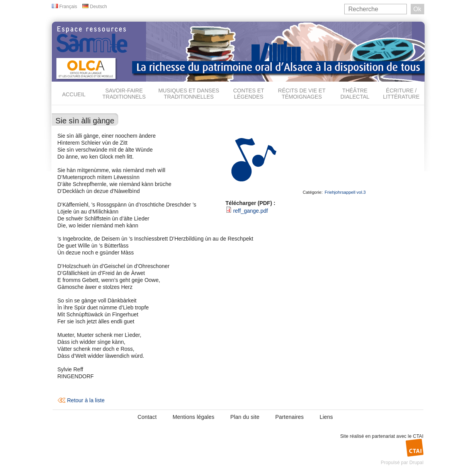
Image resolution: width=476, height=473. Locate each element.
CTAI (418, 436)
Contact (147, 417)
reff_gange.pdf (250, 211)
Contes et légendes (248, 94)
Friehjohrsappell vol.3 (345, 192)
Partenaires (289, 417)
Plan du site (245, 417)
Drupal (416, 463)
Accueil (74, 94)
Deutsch (99, 7)
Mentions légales (194, 417)
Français (68, 7)
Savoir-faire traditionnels (124, 94)
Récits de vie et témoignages (302, 94)
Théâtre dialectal (355, 94)
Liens (326, 417)
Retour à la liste (86, 400)
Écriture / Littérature (401, 94)
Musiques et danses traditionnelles (189, 94)
